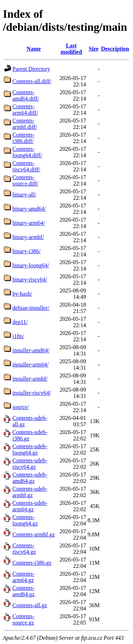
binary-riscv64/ (30, 280)
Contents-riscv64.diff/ (26, 166)
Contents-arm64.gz (23, 577)
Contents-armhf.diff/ (25, 124)
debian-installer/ (31, 308)
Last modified (71, 49)
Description (115, 49)
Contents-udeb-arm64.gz (30, 506)
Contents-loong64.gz (25, 520)
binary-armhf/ (28, 237)
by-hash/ (22, 294)
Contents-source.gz (23, 619)
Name (34, 49)
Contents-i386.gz (32, 563)
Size (94, 49)
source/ (21, 407)
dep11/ (20, 322)
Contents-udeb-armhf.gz (30, 492)
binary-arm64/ (29, 223)
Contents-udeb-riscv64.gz (30, 464)
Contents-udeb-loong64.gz (30, 449)
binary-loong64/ (31, 265)
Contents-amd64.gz (24, 591)
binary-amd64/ (29, 209)
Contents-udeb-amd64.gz (30, 478)
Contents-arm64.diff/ (25, 110)
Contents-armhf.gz (34, 534)
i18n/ (18, 336)
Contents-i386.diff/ (23, 138)
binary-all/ (24, 195)
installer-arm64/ (31, 364)
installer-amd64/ (31, 350)
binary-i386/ (26, 251)
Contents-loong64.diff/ (27, 152)
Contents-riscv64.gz (24, 549)
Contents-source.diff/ (25, 180)
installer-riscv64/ (32, 393)
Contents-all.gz (30, 605)
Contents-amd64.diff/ (26, 95)
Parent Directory (31, 69)
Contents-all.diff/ (32, 81)
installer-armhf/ (30, 379)
